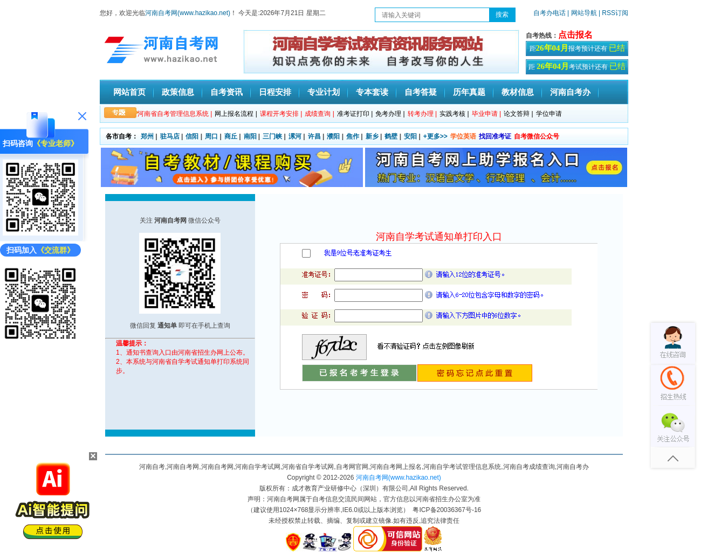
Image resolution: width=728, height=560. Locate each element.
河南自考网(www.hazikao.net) (188, 13)
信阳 (192, 136)
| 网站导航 (582, 13)
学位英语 (463, 136)
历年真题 (469, 92)
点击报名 (575, 35)
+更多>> (435, 136)
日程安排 (275, 92)
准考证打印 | (355, 114)
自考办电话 (550, 13)
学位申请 (549, 114)
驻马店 (170, 136)
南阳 (250, 136)
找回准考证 (495, 136)
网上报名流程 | (236, 114)
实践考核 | (454, 114)
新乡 (372, 136)
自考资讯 (226, 92)
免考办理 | (390, 114)
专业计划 (324, 92)
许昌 (314, 136)
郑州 (147, 136)
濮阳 (333, 136)
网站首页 (129, 92)
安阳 (410, 136)
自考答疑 (421, 92)
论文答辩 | (518, 114)
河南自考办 (570, 92)
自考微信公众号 (537, 136)
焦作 (353, 136)
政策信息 (178, 92)
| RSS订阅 (613, 13)
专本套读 (372, 92)
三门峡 (272, 136)
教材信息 (518, 92)
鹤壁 (391, 136)
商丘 (231, 136)
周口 (211, 136)
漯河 (295, 136)
